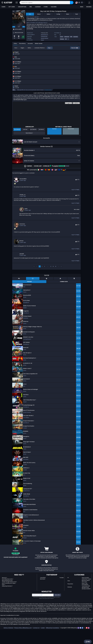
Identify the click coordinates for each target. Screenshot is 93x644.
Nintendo (70, 602)
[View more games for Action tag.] (62, 37)
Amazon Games (45, 38)
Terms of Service (8, 642)
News (68, 14)
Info (30, 14)
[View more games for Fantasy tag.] (62, 40)
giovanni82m (23, 193)
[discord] (81, 642)
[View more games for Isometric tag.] (76, 37)
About (39, 14)
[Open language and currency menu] (80, 3)
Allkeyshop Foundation (53, 642)
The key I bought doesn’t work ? (9, 596)
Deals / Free (85, 598)
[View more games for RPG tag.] (71, 37)
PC (68, 592)
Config (58, 14)
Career (43, 642)
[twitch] (78, 642)
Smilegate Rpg (44, 36)
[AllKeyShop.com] (7, 3)
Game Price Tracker (86, 594)
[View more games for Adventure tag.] (67, 37)
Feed (77, 14)
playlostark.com (44, 35)
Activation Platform (40, 48)
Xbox (69, 595)
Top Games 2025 (86, 601)
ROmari (21, 255)
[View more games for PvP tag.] (66, 40)
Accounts (30, 43)
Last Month (41, 144)
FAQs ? (4, 599)
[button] (89, 3)
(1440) (59, 181)
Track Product (29, 148)
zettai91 (22, 268)
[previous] (14, 27)
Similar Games (39, 43)
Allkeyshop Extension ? (7, 601)
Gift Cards (84, 596)
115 (60, 184)
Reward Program (86, 595)
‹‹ (34, 281)
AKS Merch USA (85, 602)
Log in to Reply (75, 204)
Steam (42, 40)
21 (51, 281)
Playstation (70, 598)
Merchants (43, 594)
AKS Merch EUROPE (86, 603)
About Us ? (4, 592)
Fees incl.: (74, 48)
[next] (24, 27)
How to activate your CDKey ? (9, 598)
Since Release (17, 144)
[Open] (17, 3)
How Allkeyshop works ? (8, 594)
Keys (49, 48)
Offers (15, 43)
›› (61, 281)
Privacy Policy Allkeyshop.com (23, 642)
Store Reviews (85, 599)
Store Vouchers (85, 592)
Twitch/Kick (43, 592)
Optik (26, 223)
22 (53, 281)
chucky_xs (22, 209)
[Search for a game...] (47, 3)
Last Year (25, 144)
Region (22, 48)
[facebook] (83, 642)
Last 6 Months (33, 144)
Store (16, 48)
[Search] (72, 3)
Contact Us (36, 642)
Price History (22, 43)
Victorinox (22, 238)
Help (88, 642)
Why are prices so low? (7, 595)
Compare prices (48, 104)
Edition (48, 14)
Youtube (62, 592)
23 (56, 281)
